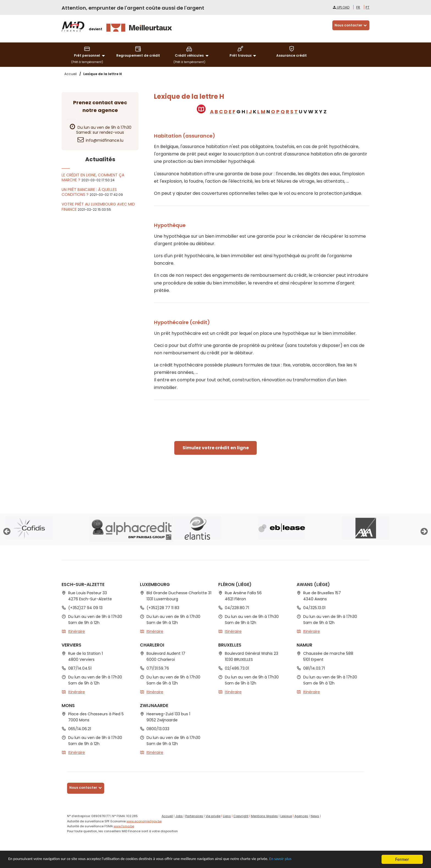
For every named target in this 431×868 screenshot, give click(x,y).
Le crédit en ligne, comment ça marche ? (93, 177)
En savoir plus (325, 860)
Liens (227, 816)
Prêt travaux (244, 52)
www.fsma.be (124, 826)
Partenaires (194, 816)
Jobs (179, 816)
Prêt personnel (90, 52)
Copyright (241, 816)
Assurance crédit (292, 52)
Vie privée (213, 816)
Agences (301, 816)
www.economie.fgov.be (144, 821)
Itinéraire (77, 631)
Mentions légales (264, 816)
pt (368, 7)
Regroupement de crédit (138, 52)
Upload (341, 7)
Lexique (286, 816)
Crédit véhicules (192, 52)
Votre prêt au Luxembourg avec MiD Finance (98, 207)
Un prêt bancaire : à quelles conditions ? (89, 192)
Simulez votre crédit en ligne (216, 448)
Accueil (167, 816)
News (315, 816)
